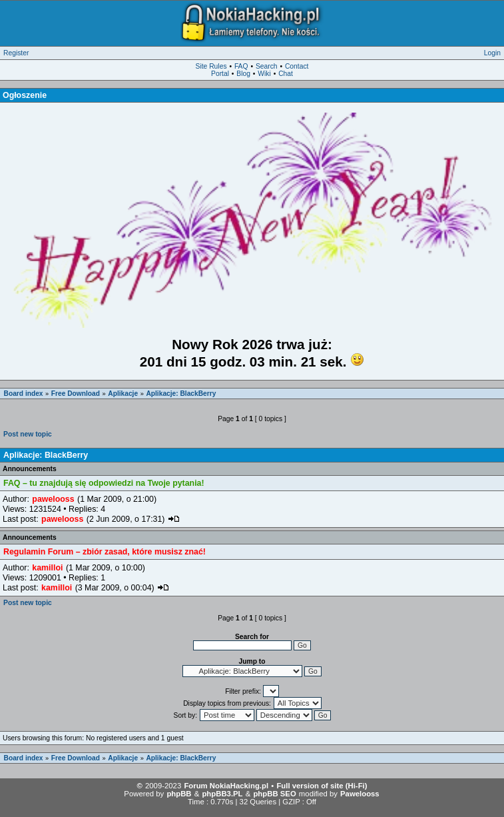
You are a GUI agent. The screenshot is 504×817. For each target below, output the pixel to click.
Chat (286, 74)
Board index (24, 394)
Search (267, 66)
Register (16, 53)
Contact (297, 66)
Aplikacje (123, 394)
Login (492, 53)
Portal (220, 74)
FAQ (241, 66)
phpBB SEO (274, 794)
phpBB (179, 794)
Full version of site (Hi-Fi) (322, 786)
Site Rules (211, 66)
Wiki (264, 74)
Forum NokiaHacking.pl (226, 786)
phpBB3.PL (222, 794)
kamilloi (47, 568)
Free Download (76, 394)
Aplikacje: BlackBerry (181, 394)
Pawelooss (360, 794)
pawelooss (53, 499)
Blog (243, 74)
